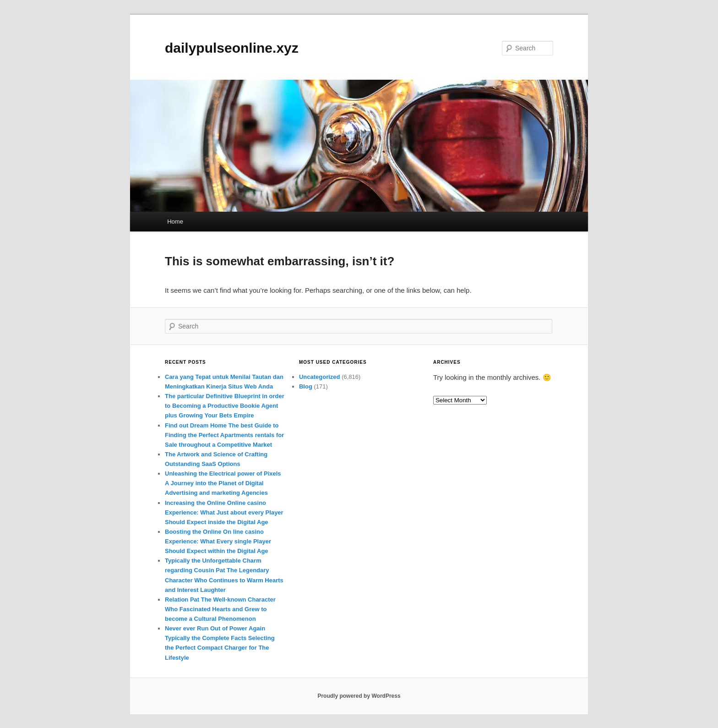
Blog (306, 386)
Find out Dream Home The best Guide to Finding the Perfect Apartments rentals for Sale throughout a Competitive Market (224, 435)
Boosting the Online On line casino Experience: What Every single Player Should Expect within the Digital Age (218, 541)
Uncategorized (320, 377)
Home (175, 222)
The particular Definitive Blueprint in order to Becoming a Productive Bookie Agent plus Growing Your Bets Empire (225, 406)
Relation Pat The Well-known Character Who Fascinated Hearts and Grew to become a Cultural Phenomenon (220, 609)
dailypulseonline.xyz (232, 48)
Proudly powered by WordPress (359, 696)
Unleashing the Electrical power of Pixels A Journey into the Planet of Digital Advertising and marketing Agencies (223, 483)
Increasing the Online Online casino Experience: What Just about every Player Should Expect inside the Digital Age (224, 512)
